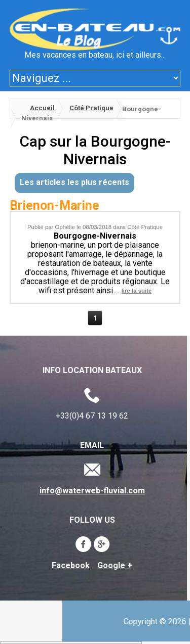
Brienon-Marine (54, 205)
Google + (113, 566)
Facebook (69, 566)
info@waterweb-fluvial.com (90, 491)
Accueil (42, 108)
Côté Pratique (91, 108)
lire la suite (137, 289)
